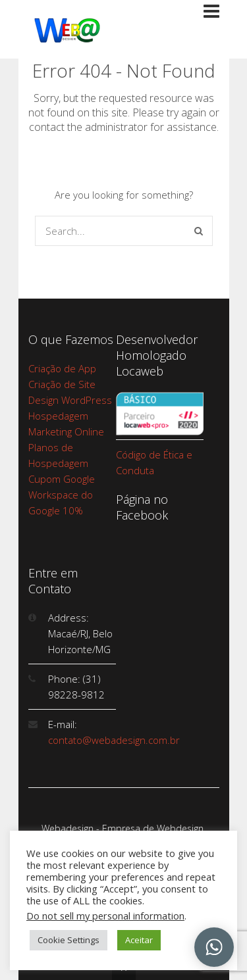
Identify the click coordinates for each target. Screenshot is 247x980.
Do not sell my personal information (105, 916)
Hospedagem (58, 416)
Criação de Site (62, 384)
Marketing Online (66, 431)
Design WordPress (70, 400)
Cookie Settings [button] (69, 940)
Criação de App (62, 368)
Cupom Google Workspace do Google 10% (62, 495)
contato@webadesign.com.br (114, 740)
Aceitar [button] (139, 940)
